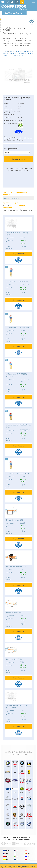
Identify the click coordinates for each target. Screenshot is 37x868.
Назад (31, 21)
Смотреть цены (19, 159)
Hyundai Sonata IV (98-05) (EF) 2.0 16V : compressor (18, 54)
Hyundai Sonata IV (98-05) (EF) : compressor (18, 52)
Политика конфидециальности (22, 839)
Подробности (18, 254)
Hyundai (5, 51)
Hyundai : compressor (16, 51)
